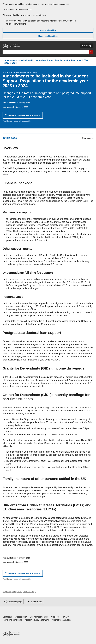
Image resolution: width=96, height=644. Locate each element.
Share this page (15, 602)
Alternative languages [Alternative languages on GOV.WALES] (62, 620)
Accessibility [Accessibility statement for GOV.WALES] (21, 617)
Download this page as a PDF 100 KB (24, 116)
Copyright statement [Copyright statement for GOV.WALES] (39, 617)
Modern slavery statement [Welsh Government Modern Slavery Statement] (37, 620)
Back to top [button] (37, 602)
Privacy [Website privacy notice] (65, 617)
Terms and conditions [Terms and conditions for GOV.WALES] (12, 620)
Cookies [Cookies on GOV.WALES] (55, 617)
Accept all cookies (48, 30)
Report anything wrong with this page (19, 592)
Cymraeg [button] (87, 46)
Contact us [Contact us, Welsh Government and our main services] (7, 617)
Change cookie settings (48, 36)
